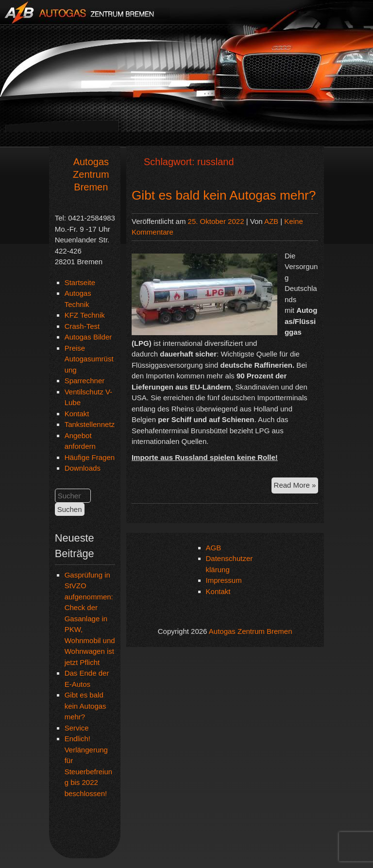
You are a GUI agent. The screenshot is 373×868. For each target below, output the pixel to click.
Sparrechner (85, 381)
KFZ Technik (85, 315)
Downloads (83, 468)
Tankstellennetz (90, 424)
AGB (214, 548)
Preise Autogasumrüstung (89, 359)
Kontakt (77, 414)
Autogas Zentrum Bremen (91, 174)
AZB (271, 221)
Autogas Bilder (88, 337)
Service (77, 728)
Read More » (296, 486)
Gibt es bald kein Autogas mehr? (85, 706)
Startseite (80, 282)
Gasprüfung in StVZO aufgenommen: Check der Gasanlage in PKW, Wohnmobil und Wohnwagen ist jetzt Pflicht (90, 619)
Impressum (224, 580)
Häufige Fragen (90, 457)
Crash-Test (82, 326)
